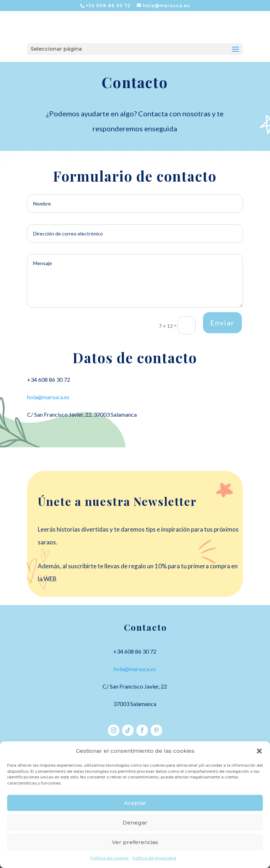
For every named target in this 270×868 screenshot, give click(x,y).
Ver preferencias (135, 842)
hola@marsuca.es (48, 397)
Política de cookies (110, 858)
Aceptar (135, 803)
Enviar (222, 323)
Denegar (135, 823)
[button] (259, 751)
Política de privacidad (154, 858)
